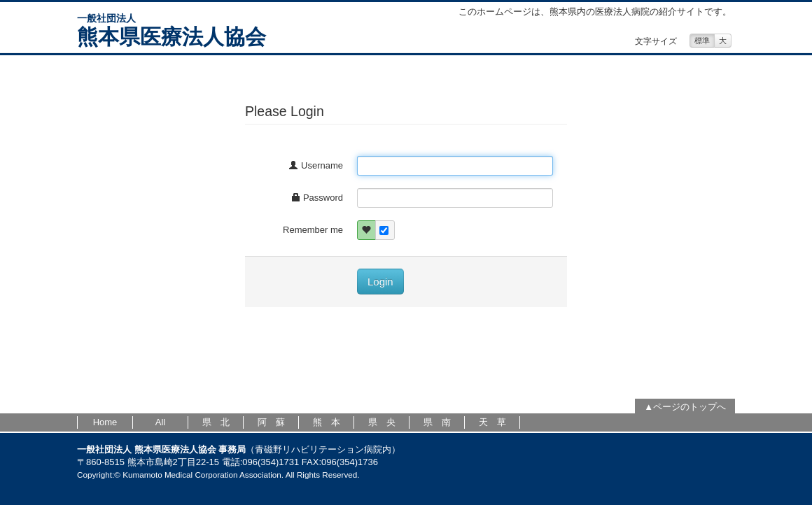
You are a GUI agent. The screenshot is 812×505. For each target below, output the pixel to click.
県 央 (382, 422)
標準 (702, 41)
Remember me (313, 230)
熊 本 (327, 422)
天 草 (492, 422)
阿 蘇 (271, 422)
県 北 (216, 422)
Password (317, 198)
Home (105, 422)
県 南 (437, 422)
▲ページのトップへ (685, 407)
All (160, 422)
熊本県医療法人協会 (171, 37)
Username (316, 165)
